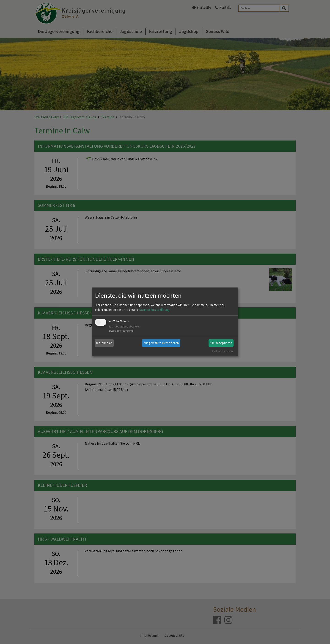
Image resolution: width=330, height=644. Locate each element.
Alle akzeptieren (221, 343)
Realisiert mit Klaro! (223, 351)
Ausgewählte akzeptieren (161, 343)
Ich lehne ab (104, 343)
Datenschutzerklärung (154, 310)
